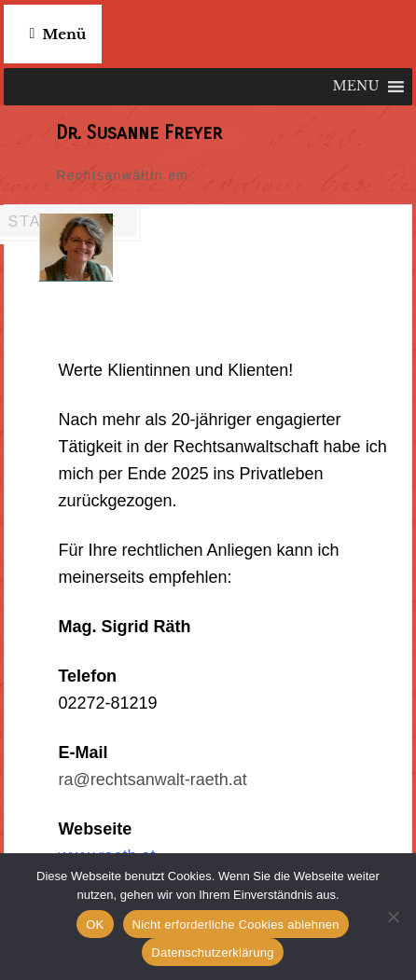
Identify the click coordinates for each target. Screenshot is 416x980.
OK (95, 925)
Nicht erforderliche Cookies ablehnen (236, 925)
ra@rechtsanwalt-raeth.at (152, 780)
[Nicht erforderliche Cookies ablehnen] (393, 917)
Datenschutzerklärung (212, 952)
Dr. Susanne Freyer (139, 133)
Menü (64, 34)
